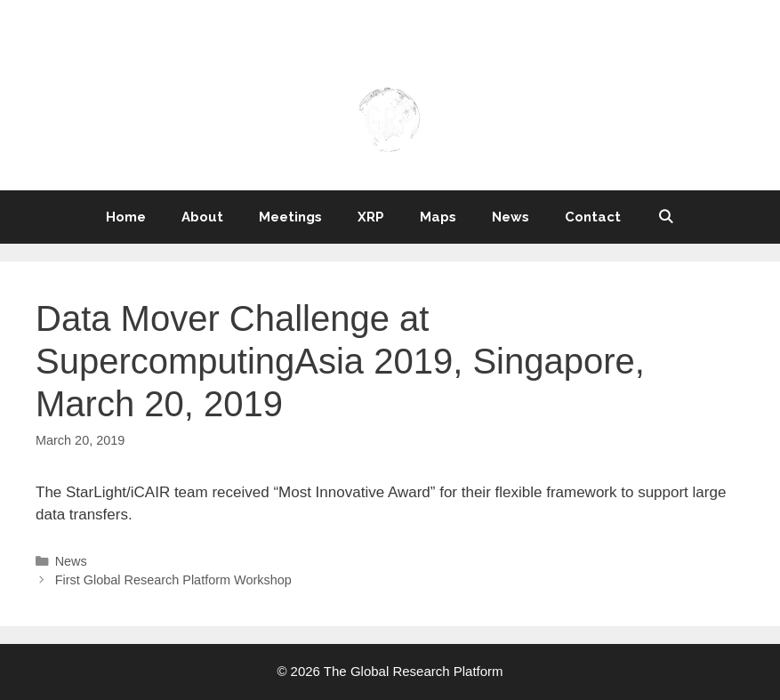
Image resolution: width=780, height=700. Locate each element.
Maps (438, 217)
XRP (371, 217)
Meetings (290, 217)
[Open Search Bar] (665, 217)
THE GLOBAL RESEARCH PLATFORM (390, 59)
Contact (593, 217)
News (511, 217)
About (202, 217)
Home (126, 217)
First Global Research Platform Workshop (173, 580)
